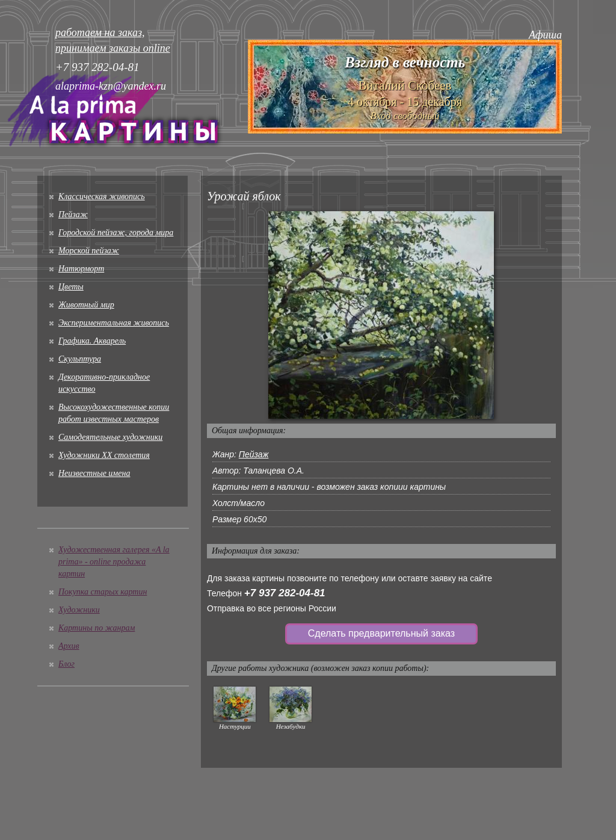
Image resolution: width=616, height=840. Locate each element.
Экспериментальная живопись (114, 323)
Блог (66, 664)
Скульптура (80, 359)
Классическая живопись (102, 196)
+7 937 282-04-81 (285, 593)
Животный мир (86, 305)
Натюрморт (81, 269)
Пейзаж (73, 215)
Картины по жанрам (97, 628)
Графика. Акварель (92, 341)
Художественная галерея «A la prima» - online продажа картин (114, 562)
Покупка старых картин (103, 592)
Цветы (71, 287)
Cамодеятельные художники (110, 437)
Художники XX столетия (104, 455)
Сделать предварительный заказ (381, 633)
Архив (69, 646)
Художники (79, 610)
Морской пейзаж (89, 251)
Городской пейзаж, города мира (116, 233)
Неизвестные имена (94, 473)
